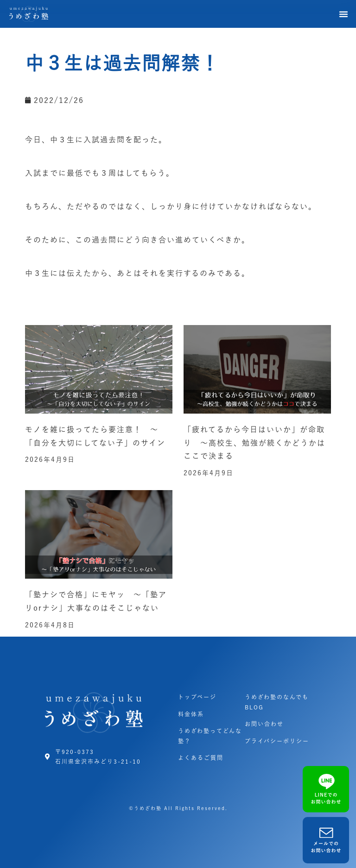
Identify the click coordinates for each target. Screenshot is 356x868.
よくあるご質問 (201, 758)
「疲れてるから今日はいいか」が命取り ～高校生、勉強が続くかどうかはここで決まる (254, 443)
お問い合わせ (264, 724)
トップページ (197, 697)
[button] (344, 14)
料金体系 (191, 714)
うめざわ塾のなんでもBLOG (277, 702)
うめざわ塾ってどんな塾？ (210, 736)
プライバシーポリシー (277, 741)
